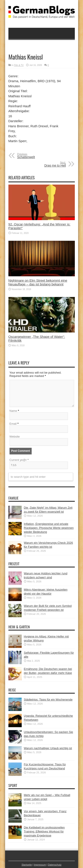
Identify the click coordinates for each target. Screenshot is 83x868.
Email (13, 424)
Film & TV (19, 65)
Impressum (40, 865)
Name (13, 411)
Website (15, 437)
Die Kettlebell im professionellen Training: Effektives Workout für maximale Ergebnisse (44, 831)
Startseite (27, 865)
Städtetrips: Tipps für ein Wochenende (48, 700)
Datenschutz (55, 865)
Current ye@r (19, 460)
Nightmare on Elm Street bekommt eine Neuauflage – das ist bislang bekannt (38, 282)
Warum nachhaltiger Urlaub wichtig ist (48, 748)
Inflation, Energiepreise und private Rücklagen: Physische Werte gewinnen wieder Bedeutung (49, 528)
